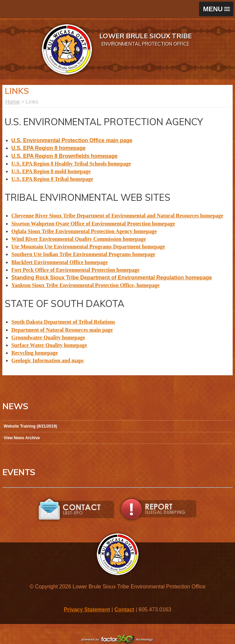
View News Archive (22, 438)
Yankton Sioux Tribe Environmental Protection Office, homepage (85, 285)
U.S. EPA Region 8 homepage (48, 148)
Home (12, 102)
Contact (124, 610)
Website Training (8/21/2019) (30, 426)
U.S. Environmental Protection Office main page (72, 140)
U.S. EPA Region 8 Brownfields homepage (64, 156)
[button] (216, 9)
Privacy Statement (87, 610)
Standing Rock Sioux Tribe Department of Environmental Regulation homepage (112, 278)
